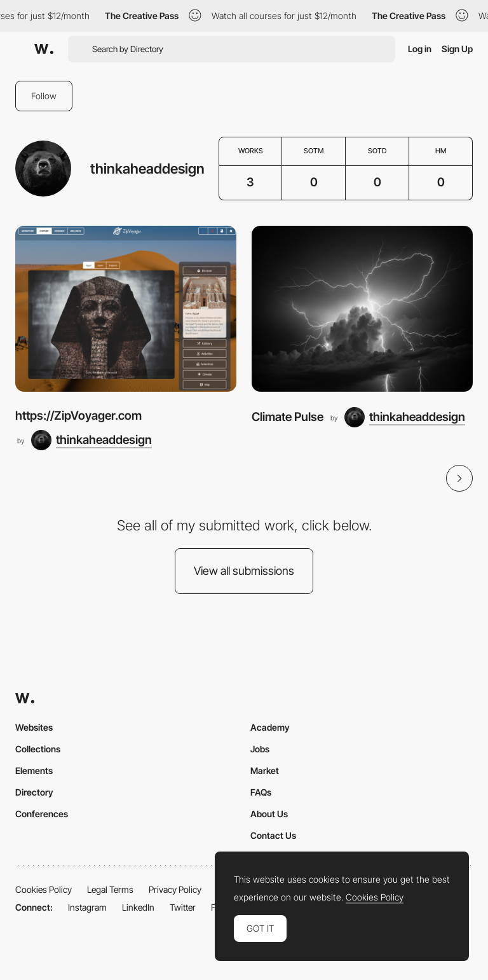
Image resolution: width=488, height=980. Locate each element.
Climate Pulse (288, 417)
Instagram (87, 907)
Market (265, 770)
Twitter (183, 907)
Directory (34, 792)
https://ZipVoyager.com (78, 416)
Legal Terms (110, 889)
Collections (38, 749)
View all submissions (244, 571)
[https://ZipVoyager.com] (126, 309)
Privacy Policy (175, 889)
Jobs (260, 749)
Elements (34, 770)
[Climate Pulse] (362, 309)
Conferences (42, 814)
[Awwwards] (44, 49)
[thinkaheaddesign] (91, 440)
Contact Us (273, 835)
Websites (34, 727)
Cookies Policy (44, 889)
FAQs (261, 792)
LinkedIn (138, 907)
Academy (270, 727)
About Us (269, 814)
